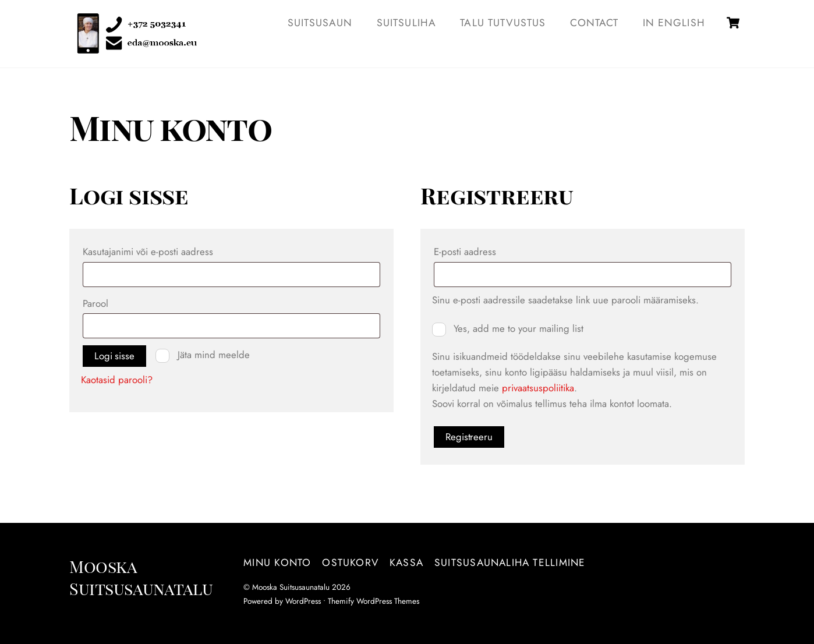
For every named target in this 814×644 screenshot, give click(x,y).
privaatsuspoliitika (538, 388)
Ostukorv (350, 562)
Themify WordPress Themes (374, 601)
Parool (115, 302)
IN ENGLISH (674, 23)
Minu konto (277, 562)
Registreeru (469, 437)
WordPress (303, 601)
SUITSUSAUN (320, 23)
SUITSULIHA (406, 23)
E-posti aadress (485, 250)
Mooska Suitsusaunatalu (291, 587)
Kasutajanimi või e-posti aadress (168, 250)
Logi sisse (114, 356)
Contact (594, 23)
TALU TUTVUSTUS (503, 23)
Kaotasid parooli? (117, 380)
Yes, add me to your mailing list (508, 328)
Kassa (406, 562)
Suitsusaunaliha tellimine (510, 562)
